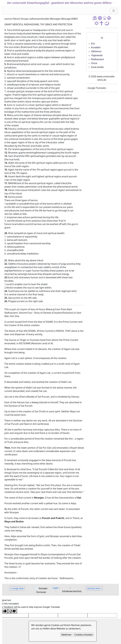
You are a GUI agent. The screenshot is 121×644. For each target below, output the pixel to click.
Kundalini (96, 47)
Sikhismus (96, 51)
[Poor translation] (12, 611)
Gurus (94, 63)
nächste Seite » (94, 588)
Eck (93, 44)
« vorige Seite (17, 588)
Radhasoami (97, 59)
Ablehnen (66, 635)
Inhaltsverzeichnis (72, 591)
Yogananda (97, 55)
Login (56, 588)
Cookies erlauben (84, 635)
